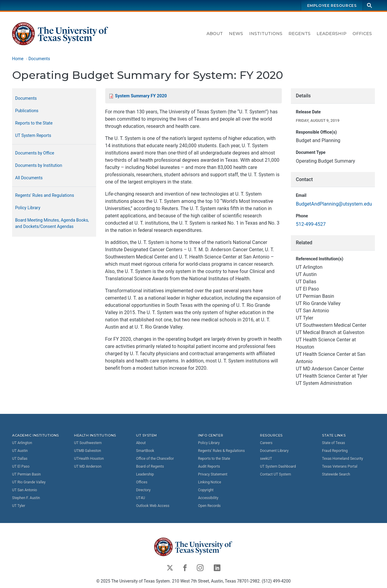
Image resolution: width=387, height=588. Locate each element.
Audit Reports (209, 466)
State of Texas (333, 443)
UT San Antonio (24, 490)
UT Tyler (19, 505)
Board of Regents (150, 466)
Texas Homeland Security (343, 458)
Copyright (206, 490)
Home (18, 59)
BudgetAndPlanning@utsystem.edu (334, 204)
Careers (266, 443)
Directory (143, 490)
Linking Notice (210, 482)
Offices (362, 34)
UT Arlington (22, 443)
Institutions (266, 34)
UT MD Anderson (88, 466)
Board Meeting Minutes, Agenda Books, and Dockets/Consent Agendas (52, 223)
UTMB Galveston (88, 450)
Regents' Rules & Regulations (221, 450)
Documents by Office (35, 153)
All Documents (29, 178)
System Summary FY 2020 (141, 96)
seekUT (266, 458)
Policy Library (28, 208)
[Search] (369, 5)
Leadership (332, 34)
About (215, 34)
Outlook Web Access (153, 505)
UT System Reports (33, 135)
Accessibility (208, 498)
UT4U (140, 498)
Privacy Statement (213, 474)
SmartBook (145, 450)
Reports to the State (34, 123)
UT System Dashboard (278, 466)
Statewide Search (336, 474)
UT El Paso (21, 466)
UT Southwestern (88, 443)
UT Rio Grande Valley (29, 482)
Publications (27, 111)
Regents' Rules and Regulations (45, 195)
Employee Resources (332, 6)
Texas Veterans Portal (340, 466)
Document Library (274, 450)
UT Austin (20, 450)
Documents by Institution (39, 165)
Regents (299, 34)
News (236, 34)
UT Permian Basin (26, 474)
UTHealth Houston (89, 458)
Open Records (209, 505)
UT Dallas (20, 458)
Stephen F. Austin (26, 498)
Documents (39, 59)
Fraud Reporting (335, 450)
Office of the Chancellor (155, 458)
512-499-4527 (311, 224)
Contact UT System (275, 474)
